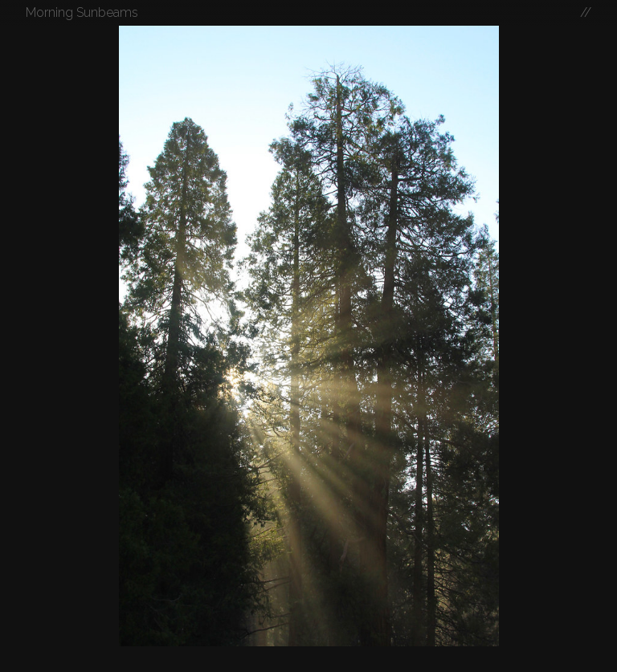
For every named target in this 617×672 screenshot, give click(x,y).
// (586, 12)
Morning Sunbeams (82, 12)
